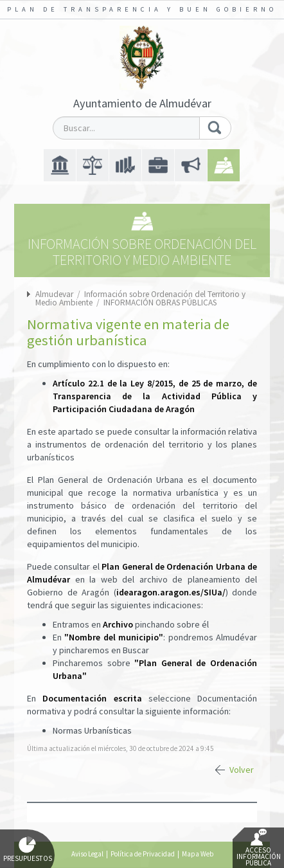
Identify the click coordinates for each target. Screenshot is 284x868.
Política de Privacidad (143, 854)
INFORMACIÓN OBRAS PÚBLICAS (160, 303)
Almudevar (54, 294)
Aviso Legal (87, 854)
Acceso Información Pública (259, 848)
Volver (242, 770)
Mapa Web (198, 854)
